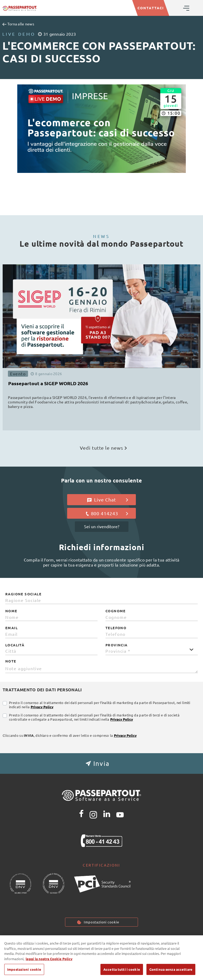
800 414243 (107, 513)
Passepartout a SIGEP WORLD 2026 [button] (48, 383)
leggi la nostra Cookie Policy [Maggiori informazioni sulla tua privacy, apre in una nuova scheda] (49, 959)
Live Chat (108, 500)
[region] (101, 958)
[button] (101, 763)
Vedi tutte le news (103, 448)
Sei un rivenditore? (102, 526)
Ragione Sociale (23, 594)
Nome (11, 611)
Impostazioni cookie (101, 922)
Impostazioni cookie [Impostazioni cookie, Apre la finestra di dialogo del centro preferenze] (24, 969)
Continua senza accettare (171, 969)
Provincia (117, 645)
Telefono (116, 628)
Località (15, 645)
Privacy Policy (42, 707)
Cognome (116, 611)
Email (11, 628)
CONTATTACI (151, 8)
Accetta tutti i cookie (122, 969)
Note (11, 661)
